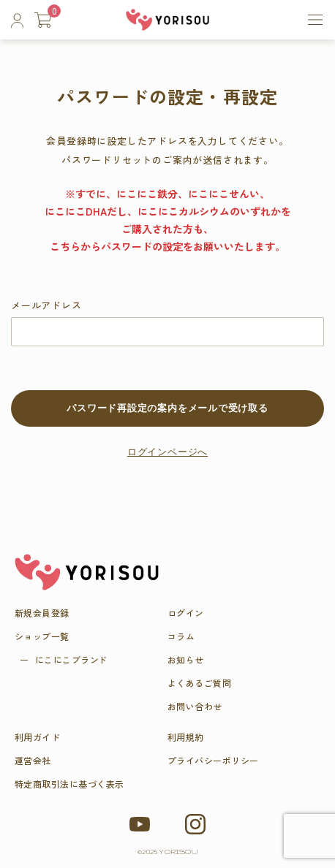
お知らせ (186, 660)
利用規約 (186, 737)
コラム (181, 636)
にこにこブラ (71, 660)
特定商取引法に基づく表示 (69, 784)
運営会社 (33, 761)
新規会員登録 (42, 613)
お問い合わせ (195, 707)
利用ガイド (37, 737)
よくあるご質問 (199, 683)
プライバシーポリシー (213, 761)
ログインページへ (167, 452)
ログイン (186, 613)
